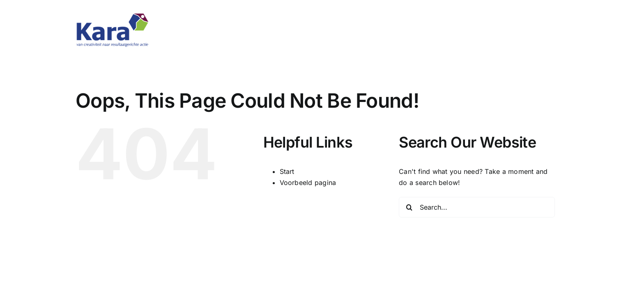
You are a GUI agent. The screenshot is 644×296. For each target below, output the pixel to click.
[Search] (409, 207)
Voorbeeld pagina (308, 183)
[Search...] (477, 207)
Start (287, 171)
